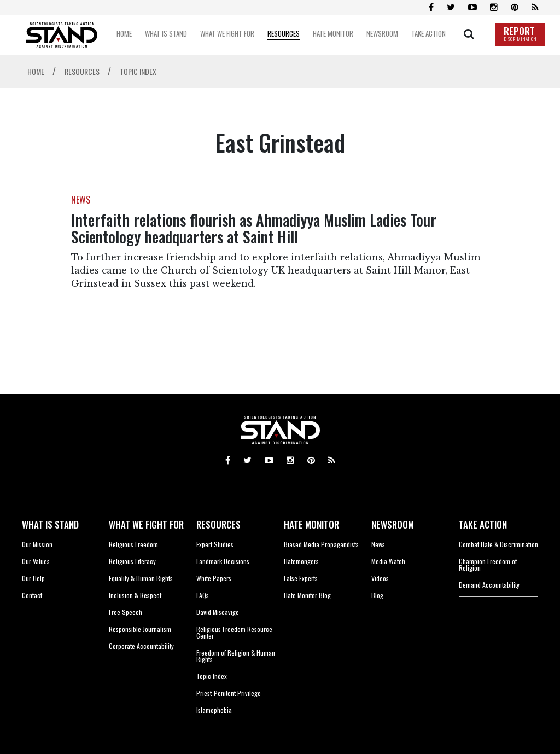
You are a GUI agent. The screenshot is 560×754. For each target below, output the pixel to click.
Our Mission (37, 544)
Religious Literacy (132, 561)
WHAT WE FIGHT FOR (146, 524)
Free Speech (126, 612)
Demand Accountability (489, 585)
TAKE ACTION (483, 524)
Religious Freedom (133, 544)
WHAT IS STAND (50, 524)
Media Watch (388, 561)
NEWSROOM (393, 524)
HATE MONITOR (311, 524)
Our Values (36, 561)
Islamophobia (214, 710)
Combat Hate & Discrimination (498, 544)
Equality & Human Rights (141, 578)
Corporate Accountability (141, 646)
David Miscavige (218, 612)
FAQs (203, 595)
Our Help (33, 578)
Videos (380, 578)
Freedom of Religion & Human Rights (236, 656)
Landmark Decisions (223, 561)
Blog (377, 595)
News (378, 544)
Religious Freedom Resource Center (234, 632)
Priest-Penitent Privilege (229, 693)
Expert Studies (215, 544)
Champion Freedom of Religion (488, 564)
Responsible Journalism (140, 629)
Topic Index (212, 676)
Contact (32, 595)
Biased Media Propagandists (321, 544)
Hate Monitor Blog (307, 595)
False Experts (301, 578)
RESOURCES (218, 524)
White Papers (214, 578)
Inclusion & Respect (135, 595)
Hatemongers (301, 561)
